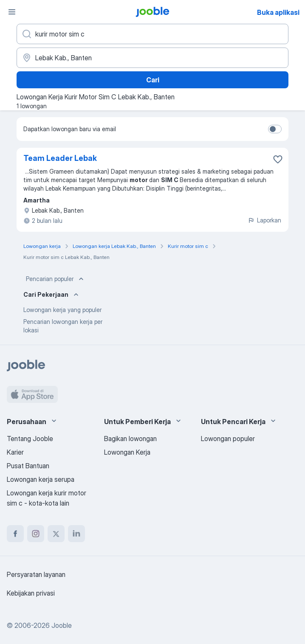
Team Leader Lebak (60, 158)
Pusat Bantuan (28, 466)
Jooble (62, 625)
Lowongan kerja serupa (41, 479)
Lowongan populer (228, 439)
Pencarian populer (56, 279)
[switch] (275, 129)
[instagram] (36, 534)
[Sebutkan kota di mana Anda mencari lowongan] (152, 58)
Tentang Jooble (30, 439)
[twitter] (56, 534)
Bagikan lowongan (130, 439)
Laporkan (264, 220)
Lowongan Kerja (127, 452)
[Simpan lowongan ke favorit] (278, 159)
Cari (153, 80)
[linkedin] (76, 534)
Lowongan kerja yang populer (62, 310)
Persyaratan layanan (36, 574)
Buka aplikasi (278, 12)
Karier (15, 452)
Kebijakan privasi (31, 593)
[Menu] (12, 12)
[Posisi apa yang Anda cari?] (152, 34)
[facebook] (15, 534)
